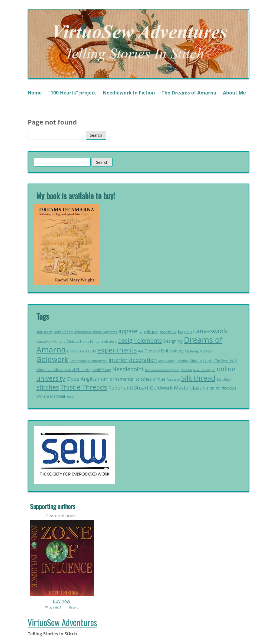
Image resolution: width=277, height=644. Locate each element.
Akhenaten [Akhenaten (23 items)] (83, 332)
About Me (234, 93)
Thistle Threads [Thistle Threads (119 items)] (84, 387)
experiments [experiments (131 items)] (117, 350)
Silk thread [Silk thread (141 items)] (198, 378)
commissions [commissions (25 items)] (106, 341)
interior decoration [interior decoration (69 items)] (133, 360)
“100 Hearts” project (72, 93)
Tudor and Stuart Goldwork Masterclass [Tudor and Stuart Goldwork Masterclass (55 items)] (155, 388)
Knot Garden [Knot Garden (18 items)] (167, 361)
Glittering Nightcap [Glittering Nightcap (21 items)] (199, 351)
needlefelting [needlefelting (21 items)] (101, 370)
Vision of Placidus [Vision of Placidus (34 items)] (220, 388)
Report (74, 607)
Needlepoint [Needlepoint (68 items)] (128, 369)
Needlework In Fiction (129, 93)
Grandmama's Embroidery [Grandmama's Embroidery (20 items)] (88, 361)
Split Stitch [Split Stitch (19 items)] (224, 379)
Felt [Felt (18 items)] (141, 351)
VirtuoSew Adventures (62, 622)
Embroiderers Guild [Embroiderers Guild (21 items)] (81, 351)
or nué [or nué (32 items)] (159, 379)
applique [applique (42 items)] (149, 331)
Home (35, 93)
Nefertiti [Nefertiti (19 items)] (186, 370)
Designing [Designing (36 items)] (173, 341)
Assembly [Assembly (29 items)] (168, 332)
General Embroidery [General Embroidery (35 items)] (164, 351)
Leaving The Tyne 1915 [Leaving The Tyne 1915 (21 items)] (220, 361)
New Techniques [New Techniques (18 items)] (204, 370)
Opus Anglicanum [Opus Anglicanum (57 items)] (88, 379)
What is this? (53, 607)
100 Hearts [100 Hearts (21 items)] (44, 332)
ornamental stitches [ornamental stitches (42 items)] (131, 379)
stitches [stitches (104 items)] (48, 387)
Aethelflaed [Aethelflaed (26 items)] (63, 332)
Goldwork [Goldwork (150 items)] (52, 359)
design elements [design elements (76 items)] (140, 340)
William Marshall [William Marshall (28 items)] (51, 396)
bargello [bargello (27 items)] (185, 332)
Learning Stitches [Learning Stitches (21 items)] (189, 361)
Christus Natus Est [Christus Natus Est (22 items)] (81, 341)
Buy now (61, 601)
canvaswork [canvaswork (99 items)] (210, 331)
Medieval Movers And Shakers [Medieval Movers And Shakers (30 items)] (63, 370)
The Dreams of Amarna (189, 93)
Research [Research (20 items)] (173, 379)
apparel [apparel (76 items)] (128, 331)
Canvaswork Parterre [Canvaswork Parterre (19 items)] (51, 341)
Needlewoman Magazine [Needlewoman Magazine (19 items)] (162, 370)
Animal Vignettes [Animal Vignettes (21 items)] (105, 332)
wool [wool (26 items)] (70, 396)
